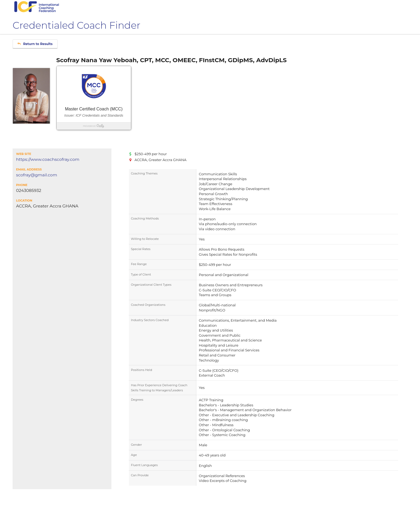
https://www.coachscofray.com (48, 159)
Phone (22, 185)
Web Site (24, 154)
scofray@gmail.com (37, 175)
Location (24, 200)
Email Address (29, 169)
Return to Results (35, 44)
